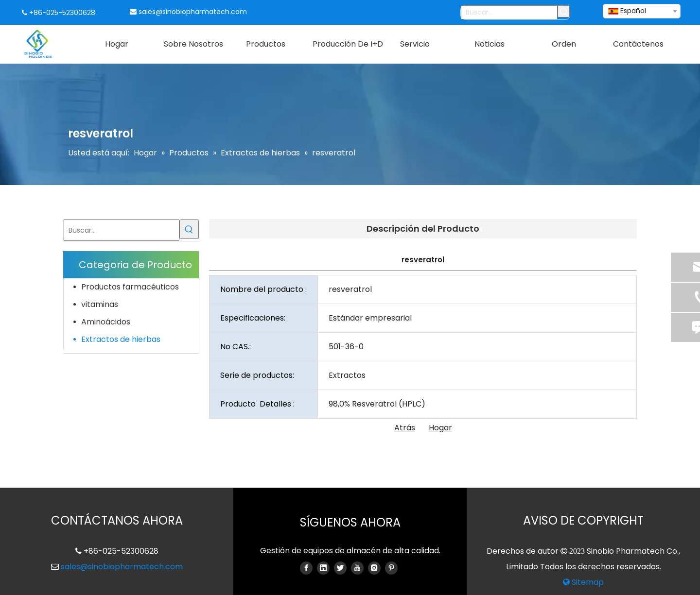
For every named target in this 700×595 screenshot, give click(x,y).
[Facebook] (306, 568)
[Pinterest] (391, 568)
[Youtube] (357, 568)
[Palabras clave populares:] (564, 11)
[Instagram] (374, 568)
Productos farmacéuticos (130, 287)
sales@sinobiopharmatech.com (193, 12)
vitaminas (100, 304)
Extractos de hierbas (121, 339)
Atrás (405, 428)
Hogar (440, 428)
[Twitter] (340, 568)
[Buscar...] (509, 12)
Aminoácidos (106, 322)
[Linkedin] (323, 568)
